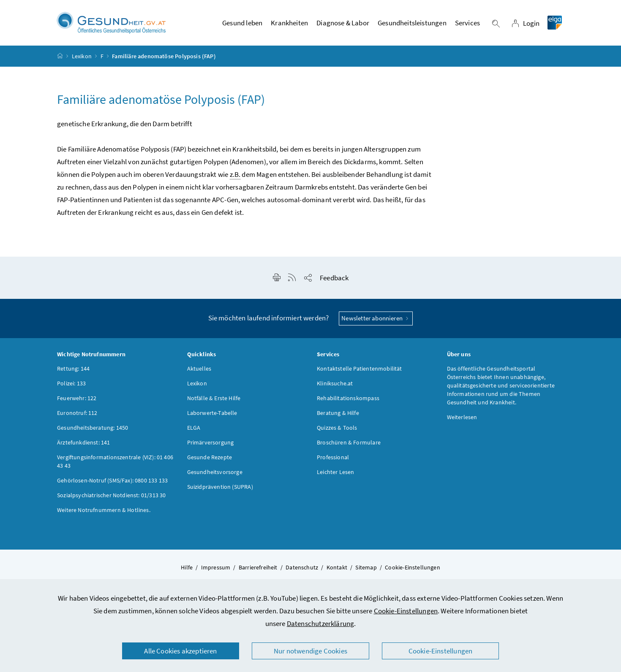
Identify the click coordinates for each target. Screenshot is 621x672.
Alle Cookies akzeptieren (180, 651)
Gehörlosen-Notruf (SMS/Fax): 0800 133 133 (112, 481)
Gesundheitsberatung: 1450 (93, 428)
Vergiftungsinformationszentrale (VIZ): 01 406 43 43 (115, 462)
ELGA (194, 428)
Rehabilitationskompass (348, 398)
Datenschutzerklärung (321, 623)
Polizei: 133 (71, 384)
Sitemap (366, 568)
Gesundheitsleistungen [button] (412, 23)
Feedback (334, 279)
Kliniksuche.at (335, 384)
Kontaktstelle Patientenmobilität (360, 369)
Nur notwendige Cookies (310, 651)
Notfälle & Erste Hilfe (214, 398)
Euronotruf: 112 (77, 413)
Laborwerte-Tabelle (212, 413)
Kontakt (337, 568)
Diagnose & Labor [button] (343, 23)
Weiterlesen (462, 417)
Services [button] (467, 23)
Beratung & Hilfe (338, 413)
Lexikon (82, 57)
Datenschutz (302, 568)
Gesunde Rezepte (210, 458)
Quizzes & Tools (337, 428)
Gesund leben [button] (242, 23)
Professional (333, 458)
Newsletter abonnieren (376, 319)
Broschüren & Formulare (349, 443)
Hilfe (187, 568)
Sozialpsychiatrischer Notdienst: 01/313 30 (111, 496)
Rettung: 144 (73, 369)
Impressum (216, 568)
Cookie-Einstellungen (406, 611)
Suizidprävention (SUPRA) (220, 487)
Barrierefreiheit (258, 568)
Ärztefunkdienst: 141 (84, 443)
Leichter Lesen (335, 472)
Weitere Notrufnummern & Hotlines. (104, 510)
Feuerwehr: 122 (77, 398)
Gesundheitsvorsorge (215, 472)
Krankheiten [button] (289, 23)
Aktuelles (199, 369)
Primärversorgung (211, 443)
